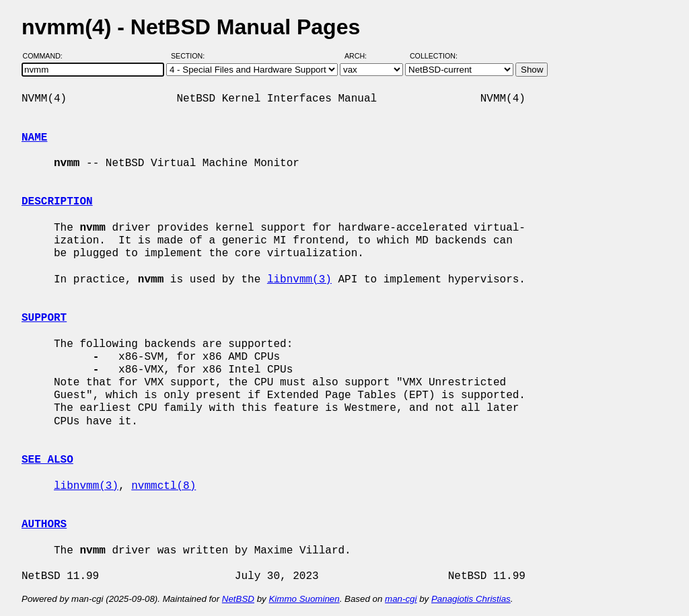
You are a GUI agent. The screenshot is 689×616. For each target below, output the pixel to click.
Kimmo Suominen (304, 599)
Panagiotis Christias (471, 599)
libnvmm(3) (299, 280)
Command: (47, 56)
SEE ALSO (47, 460)
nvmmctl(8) (164, 486)
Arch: (362, 56)
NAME (34, 138)
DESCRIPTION (57, 202)
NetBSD (238, 599)
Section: (191, 56)
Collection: (434, 56)
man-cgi (401, 599)
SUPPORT (44, 318)
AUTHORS (44, 525)
